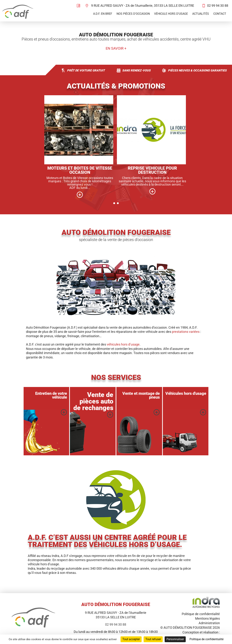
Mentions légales (207, 618)
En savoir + (116, 48)
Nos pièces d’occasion (133, 14)
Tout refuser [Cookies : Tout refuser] (153, 639)
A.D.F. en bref (103, 14)
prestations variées (186, 332)
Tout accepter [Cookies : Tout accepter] (131, 639)
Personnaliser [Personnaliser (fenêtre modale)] (175, 639)
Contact (220, 14)
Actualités (201, 14)
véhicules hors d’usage (123, 344)
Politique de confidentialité (201, 614)
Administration (209, 623)
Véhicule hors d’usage (171, 14)
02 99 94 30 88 (218, 6)
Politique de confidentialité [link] (206, 639)
